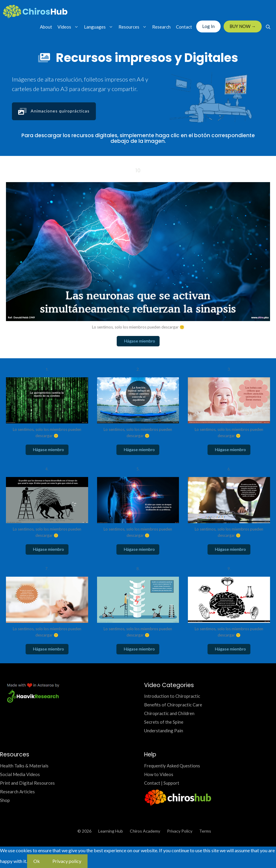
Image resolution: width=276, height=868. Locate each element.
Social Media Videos (20, 774)
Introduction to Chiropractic (172, 696)
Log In (208, 26)
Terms (205, 831)
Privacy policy (67, 861)
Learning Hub (111, 831)
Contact (184, 27)
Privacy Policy (180, 831)
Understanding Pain (164, 731)
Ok (37, 861)
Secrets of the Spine (164, 722)
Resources (134, 27)
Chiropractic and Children (169, 713)
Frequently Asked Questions (172, 766)
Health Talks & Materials (24, 766)
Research (161, 27)
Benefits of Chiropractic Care (173, 705)
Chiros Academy (145, 831)
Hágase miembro (138, 341)
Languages (100, 27)
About (46, 27)
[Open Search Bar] (268, 27)
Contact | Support (162, 783)
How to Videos (159, 774)
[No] (94, 863)
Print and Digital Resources (27, 783)
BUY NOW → (243, 26)
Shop (5, 800)
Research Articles (17, 792)
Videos (69, 27)
